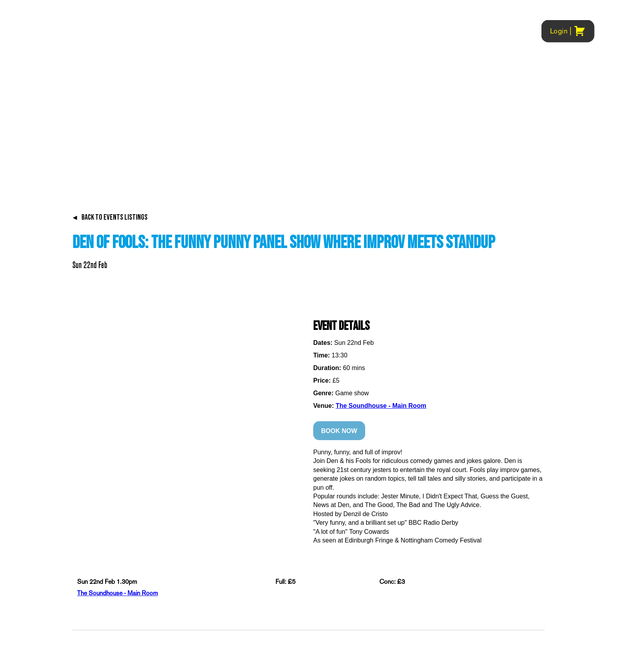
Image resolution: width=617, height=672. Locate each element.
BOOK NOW (339, 431)
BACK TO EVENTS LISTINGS (110, 217)
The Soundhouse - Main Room (381, 406)
